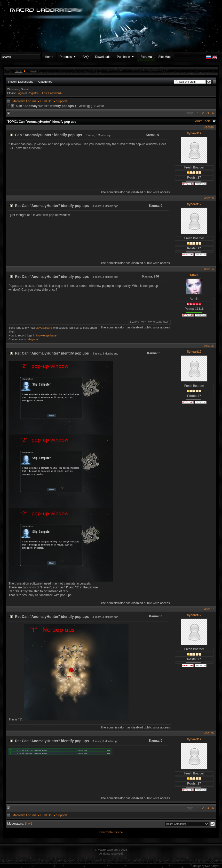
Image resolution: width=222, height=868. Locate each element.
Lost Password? (52, 93)
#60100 (209, 198)
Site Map (164, 57)
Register (33, 93)
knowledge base (46, 335)
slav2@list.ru (44, 328)
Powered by (107, 832)
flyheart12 (194, 133)
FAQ (85, 57)
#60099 (209, 127)
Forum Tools (202, 121)
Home (49, 57)
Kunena (118, 832)
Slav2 (194, 275)
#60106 (209, 346)
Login (20, 93)
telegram (32, 339)
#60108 (209, 733)
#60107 (209, 609)
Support (62, 101)
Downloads (103, 57)
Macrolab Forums (24, 101)
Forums (146, 57)
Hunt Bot (46, 101)
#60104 (209, 269)
